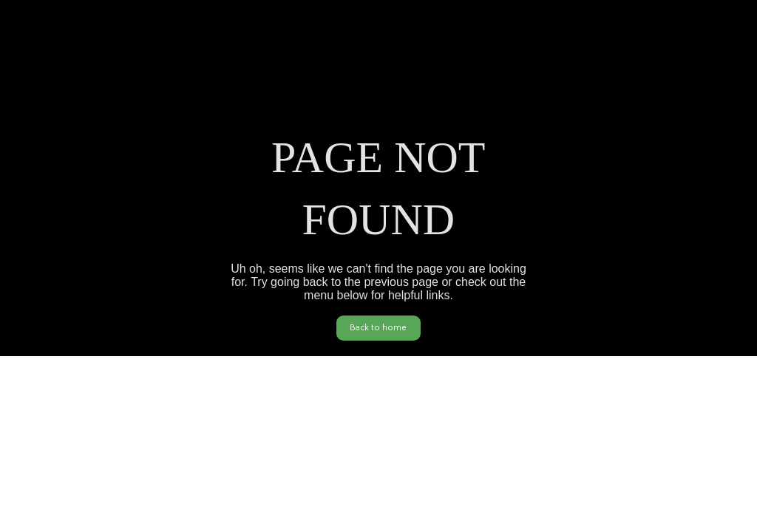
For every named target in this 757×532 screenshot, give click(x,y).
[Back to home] (378, 328)
